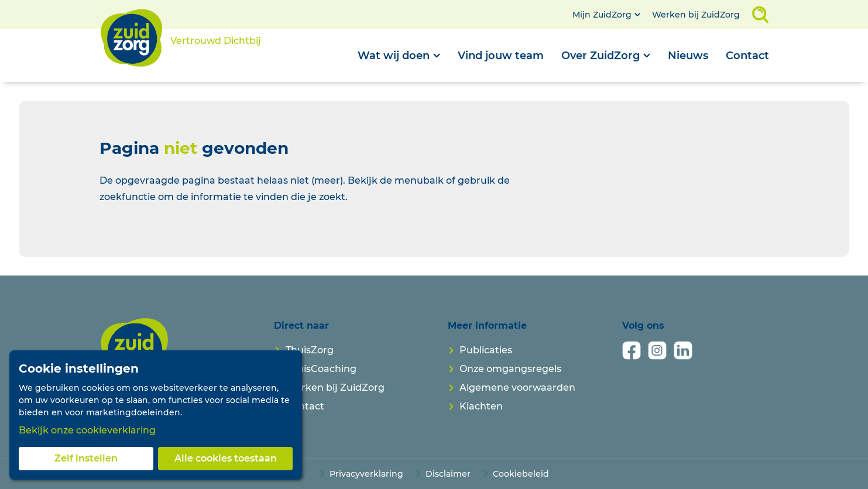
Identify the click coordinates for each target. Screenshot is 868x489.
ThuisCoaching (321, 369)
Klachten (481, 406)
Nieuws (688, 56)
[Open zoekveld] (760, 15)
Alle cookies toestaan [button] (226, 458)
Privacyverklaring (366, 474)
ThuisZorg (310, 350)
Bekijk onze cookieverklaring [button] (87, 430)
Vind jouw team (501, 56)
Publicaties (486, 350)
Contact (747, 56)
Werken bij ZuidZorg (696, 15)
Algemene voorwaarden (517, 388)
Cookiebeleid (521, 474)
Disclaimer (448, 474)
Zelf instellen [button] (86, 458)
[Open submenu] (399, 56)
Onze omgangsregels (510, 369)
